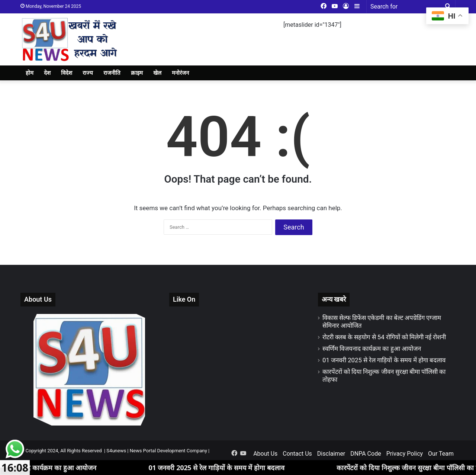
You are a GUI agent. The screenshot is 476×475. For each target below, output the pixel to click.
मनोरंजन (180, 73)
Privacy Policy (405, 454)
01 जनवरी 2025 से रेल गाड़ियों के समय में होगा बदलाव (384, 360)
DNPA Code (366, 454)
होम (30, 73)
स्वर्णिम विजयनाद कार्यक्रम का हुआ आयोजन (372, 349)
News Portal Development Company (168, 451)
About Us (265, 454)
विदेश (67, 73)
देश (47, 73)
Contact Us (297, 454)
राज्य (88, 73)
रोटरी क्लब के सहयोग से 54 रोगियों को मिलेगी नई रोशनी (384, 337)
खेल (157, 73)
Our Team (441, 454)
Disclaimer (331, 454)
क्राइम (137, 73)
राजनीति (112, 73)
